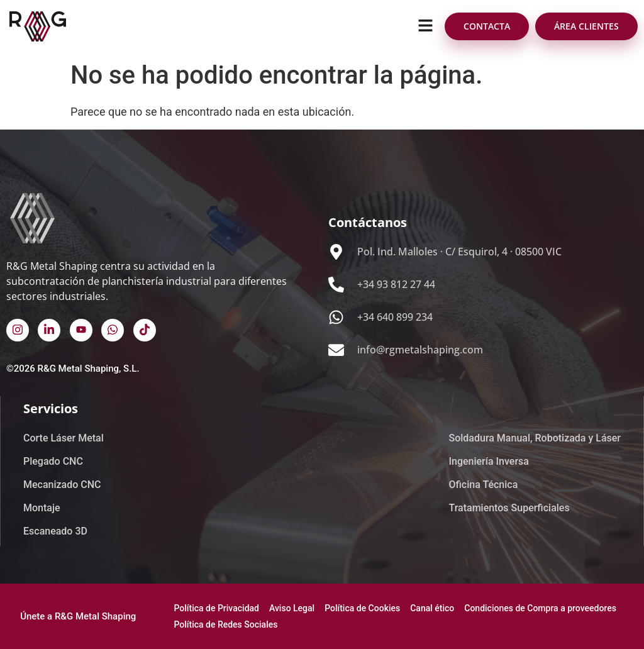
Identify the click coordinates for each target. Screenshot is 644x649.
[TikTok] (145, 330)
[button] (426, 26)
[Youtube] (81, 330)
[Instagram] (18, 330)
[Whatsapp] (113, 330)
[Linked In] (49, 330)
